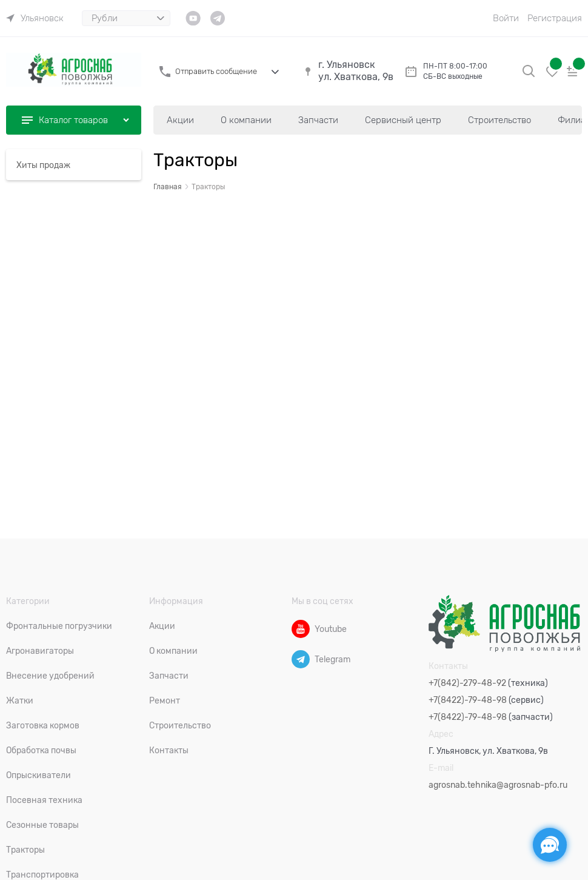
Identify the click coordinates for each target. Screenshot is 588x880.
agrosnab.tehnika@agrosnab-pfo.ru (498, 785)
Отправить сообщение (216, 71)
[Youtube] (301, 629)
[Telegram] (301, 659)
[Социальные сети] (550, 845)
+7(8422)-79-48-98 (468, 700)
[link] (35, 18)
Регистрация (555, 18)
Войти (506, 18)
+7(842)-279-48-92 (467, 683)
